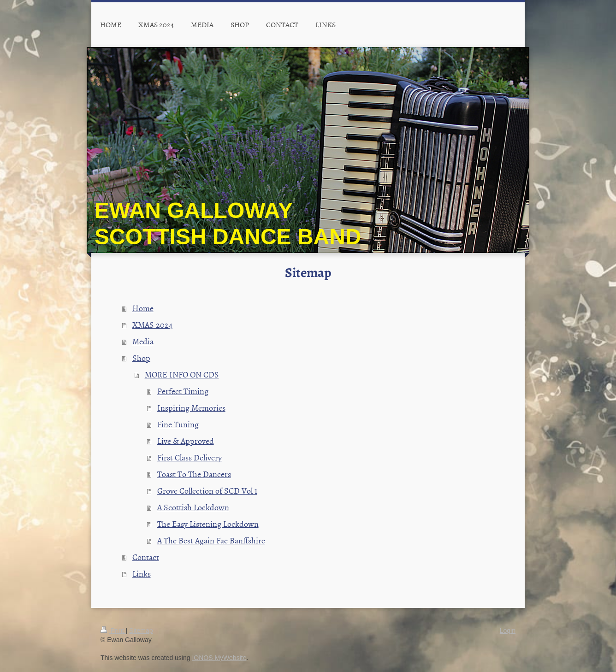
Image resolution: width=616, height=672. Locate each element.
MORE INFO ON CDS (182, 374)
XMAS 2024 (152, 325)
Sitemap (141, 631)
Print (113, 631)
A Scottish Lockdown (193, 507)
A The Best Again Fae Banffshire (211, 540)
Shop (141, 358)
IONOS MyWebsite (219, 658)
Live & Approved (186, 441)
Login (508, 631)
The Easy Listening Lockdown (208, 524)
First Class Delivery (190, 457)
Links (142, 574)
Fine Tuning (178, 424)
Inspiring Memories (191, 408)
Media (143, 341)
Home (143, 308)
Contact (146, 557)
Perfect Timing (183, 391)
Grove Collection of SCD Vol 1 (207, 491)
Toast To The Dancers (194, 474)
